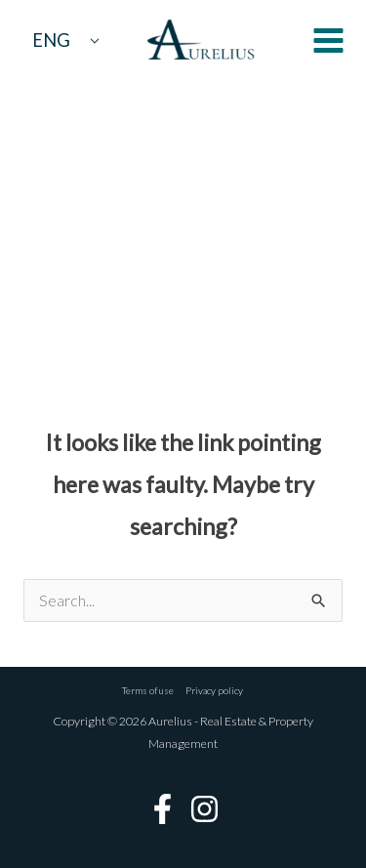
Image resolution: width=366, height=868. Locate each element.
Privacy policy (215, 690)
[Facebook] (163, 809)
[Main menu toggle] (328, 41)
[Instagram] (204, 809)
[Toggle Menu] (94, 40)
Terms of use (148, 690)
